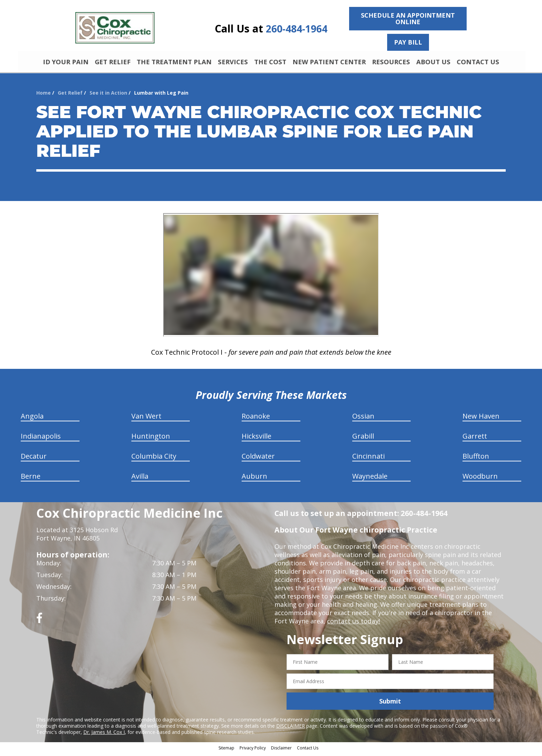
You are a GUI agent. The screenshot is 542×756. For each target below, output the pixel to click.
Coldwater (258, 459)
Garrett (475, 439)
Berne (31, 479)
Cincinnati (368, 459)
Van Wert (146, 419)
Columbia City (154, 459)
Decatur (34, 459)
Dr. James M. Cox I (104, 735)
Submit (390, 704)
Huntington (151, 439)
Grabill (363, 439)
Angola (32, 419)
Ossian (363, 419)
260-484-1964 (297, 29)
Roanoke (256, 419)
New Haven (481, 419)
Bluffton (476, 459)
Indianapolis (41, 439)
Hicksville (256, 439)
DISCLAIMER (291, 729)
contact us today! (353, 624)
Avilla (140, 479)
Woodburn (480, 479)
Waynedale (370, 479)
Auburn (254, 479)
